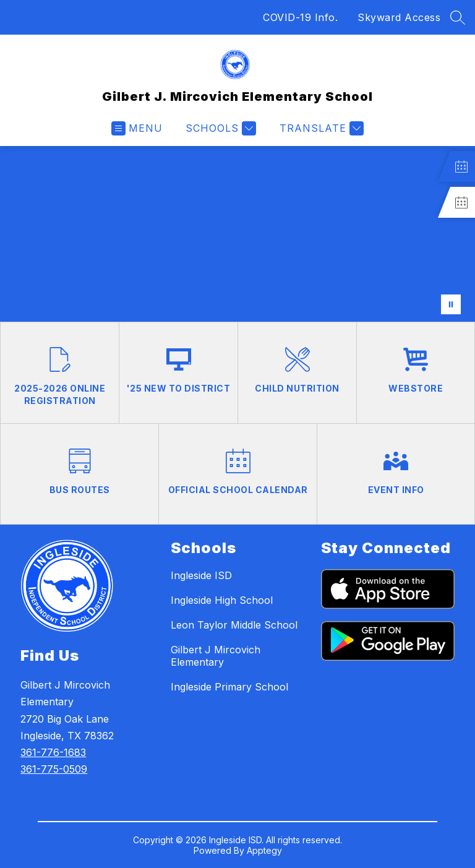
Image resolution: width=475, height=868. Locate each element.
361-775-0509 (54, 769)
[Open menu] (137, 128)
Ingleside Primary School (229, 687)
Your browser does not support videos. (237, 234)
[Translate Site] (320, 128)
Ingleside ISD (201, 575)
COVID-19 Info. (300, 17)
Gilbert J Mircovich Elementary (216, 656)
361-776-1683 (53, 752)
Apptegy (264, 850)
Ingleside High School (222, 600)
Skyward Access (399, 17)
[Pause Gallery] (451, 304)
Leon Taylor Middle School (234, 625)
